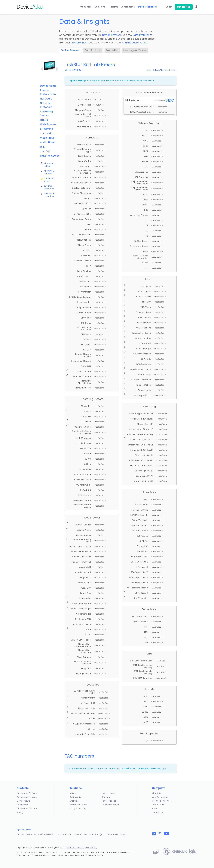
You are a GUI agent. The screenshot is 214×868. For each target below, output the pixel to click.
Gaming (106, 797)
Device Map (23, 805)
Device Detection (47, 834)
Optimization (76, 797)
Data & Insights (147, 7)
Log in (72, 81)
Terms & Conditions (76, 848)
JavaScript (47, 133)
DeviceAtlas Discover (27, 809)
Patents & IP (158, 805)
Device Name (48, 86)
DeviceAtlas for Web (27, 793)
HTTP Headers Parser (134, 43)
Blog (123, 834)
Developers (128, 7)
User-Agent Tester (135, 50)
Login (169, 7)
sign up (82, 81)
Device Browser (112, 35)
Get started (184, 7)
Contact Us (158, 812)
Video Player (48, 138)
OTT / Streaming (78, 809)
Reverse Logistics (110, 801)
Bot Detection (65, 834)
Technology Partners (162, 801)
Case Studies (80, 834)
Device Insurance (110, 805)
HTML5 (44, 120)
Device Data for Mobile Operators (142, 768)
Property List (79, 43)
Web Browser (48, 124)
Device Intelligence (26, 834)
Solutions (101, 7)
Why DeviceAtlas (160, 797)
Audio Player (48, 142)
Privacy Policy (91, 848)
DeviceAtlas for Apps (27, 797)
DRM (43, 147)
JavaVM (45, 151)
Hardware (46, 99)
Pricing (114, 7)
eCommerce (108, 793)
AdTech (73, 793)
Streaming (47, 129)
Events (155, 809)
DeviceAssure (23, 801)
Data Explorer (141, 35)
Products (85, 7)
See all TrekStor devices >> (162, 70)
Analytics (74, 801)
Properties (112, 50)
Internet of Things (78, 805)
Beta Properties (50, 156)
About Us (156, 793)
